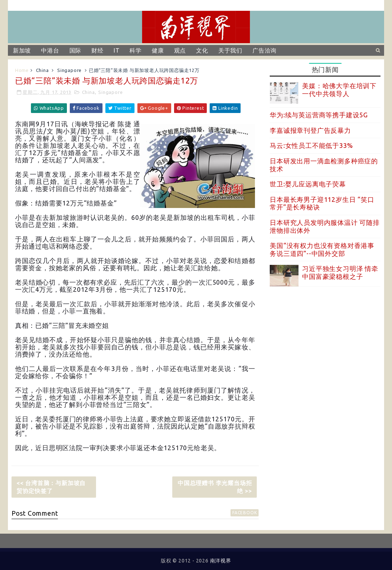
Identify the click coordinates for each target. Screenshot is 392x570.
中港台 (50, 50)
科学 (136, 50)
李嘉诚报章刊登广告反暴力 (310, 130)
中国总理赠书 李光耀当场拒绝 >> (215, 487)
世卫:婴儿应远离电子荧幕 (308, 184)
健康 (158, 50)
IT (117, 50)
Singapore (69, 70)
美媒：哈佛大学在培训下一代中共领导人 (339, 90)
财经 (97, 50)
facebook (245, 513)
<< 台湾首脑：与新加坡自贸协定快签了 (51, 487)
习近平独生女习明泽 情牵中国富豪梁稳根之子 (340, 272)
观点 (180, 50)
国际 (76, 50)
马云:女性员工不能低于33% (311, 145)
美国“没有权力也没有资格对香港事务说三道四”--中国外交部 (322, 249)
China (42, 70)
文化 (202, 50)
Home (22, 70)
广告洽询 (265, 50)
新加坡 (22, 50)
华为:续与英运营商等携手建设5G (319, 115)
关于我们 (230, 50)
